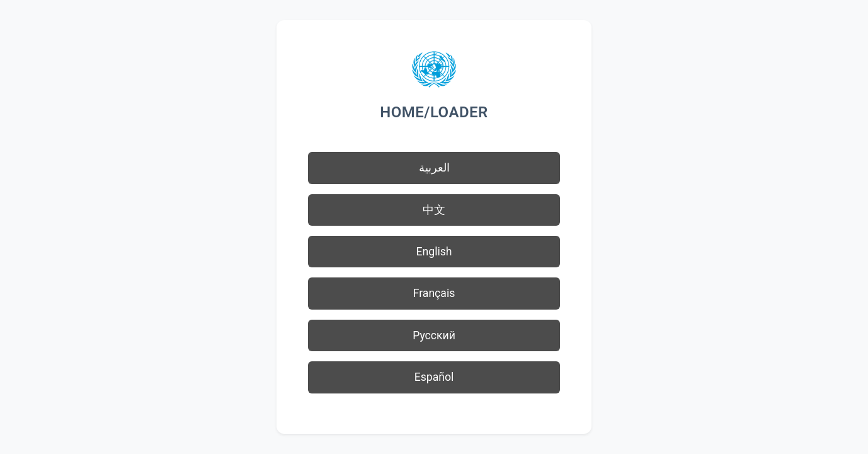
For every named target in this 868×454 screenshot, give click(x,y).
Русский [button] (434, 335)
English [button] (434, 252)
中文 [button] (434, 210)
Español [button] (434, 377)
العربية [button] (434, 168)
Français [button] (434, 293)
